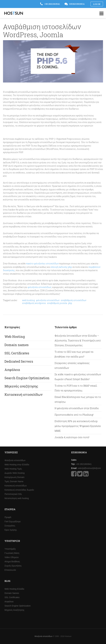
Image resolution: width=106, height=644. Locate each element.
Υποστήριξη (10, 549)
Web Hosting (15, 337)
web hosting (28, 300)
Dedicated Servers (19, 361)
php (70, 303)
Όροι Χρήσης (11, 530)
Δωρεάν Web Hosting (15, 473)
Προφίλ (8, 517)
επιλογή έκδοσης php (61, 267)
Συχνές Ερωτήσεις (13, 566)
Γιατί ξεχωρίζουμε (13, 521)
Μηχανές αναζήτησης (21, 386)
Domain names (17, 345)
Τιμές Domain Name (14, 481)
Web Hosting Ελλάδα (14, 589)
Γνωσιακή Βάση (12, 553)
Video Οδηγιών (12, 557)
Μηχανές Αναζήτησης (14, 610)
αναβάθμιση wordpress (34, 303)
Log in (97, 4)
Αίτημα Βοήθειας (12, 562)
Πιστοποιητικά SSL (13, 494)
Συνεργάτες (10, 526)
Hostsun (14, 13)
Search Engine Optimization (27, 378)
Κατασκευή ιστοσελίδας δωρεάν (19, 490)
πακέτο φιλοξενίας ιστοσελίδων (42, 264)
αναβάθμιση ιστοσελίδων (74, 300)
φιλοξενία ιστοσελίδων (39, 287)
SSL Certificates (17, 353)
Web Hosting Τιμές (13, 469)
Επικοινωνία (10, 570)
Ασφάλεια (12, 370)
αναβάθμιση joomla (57, 303)
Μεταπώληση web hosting (17, 498)
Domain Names (12, 593)
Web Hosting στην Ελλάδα (17, 465)
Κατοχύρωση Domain (14, 477)
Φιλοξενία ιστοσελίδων (15, 460)
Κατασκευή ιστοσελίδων (24, 394)
